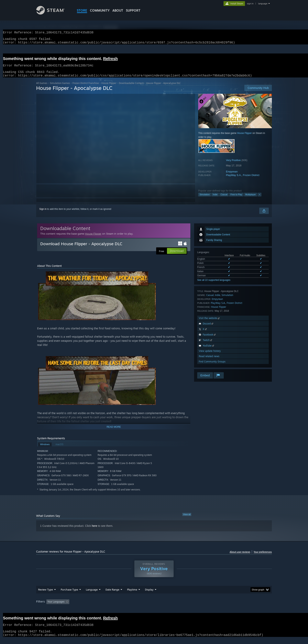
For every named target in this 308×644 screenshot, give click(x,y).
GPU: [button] (220, 606)
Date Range (112, 594)
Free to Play (236, 199)
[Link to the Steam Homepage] (53, 13)
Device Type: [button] (238, 606)
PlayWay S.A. (234, 180)
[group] (154, 607)
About (118, 10)
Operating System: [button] (187, 606)
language (263, 4)
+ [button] (259, 199)
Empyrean (232, 176)
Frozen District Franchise (86, 88)
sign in (250, 4)
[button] (49, 606)
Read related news (209, 361)
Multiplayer (251, 199)
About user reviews (240, 557)
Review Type (45, 594)
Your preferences (263, 557)
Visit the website (209, 323)
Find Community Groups (212, 366)
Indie (215, 199)
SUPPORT (133, 10)
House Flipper (109, 88)
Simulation (205, 199)
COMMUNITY (100, 10)
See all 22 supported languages (214, 285)
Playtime (132, 594)
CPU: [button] (207, 606)
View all (187, 519)
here (94, 531)
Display (149, 594)
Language (92, 594)
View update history (210, 356)
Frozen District (251, 180)
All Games (42, 88)
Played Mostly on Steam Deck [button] (154, 606)
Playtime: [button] (126, 606)
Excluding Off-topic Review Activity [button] (96, 606)
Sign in (43, 214)
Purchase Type (69, 594)
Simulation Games (60, 88)
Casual (224, 199)
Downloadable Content (131, 88)
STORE (82, 10)
